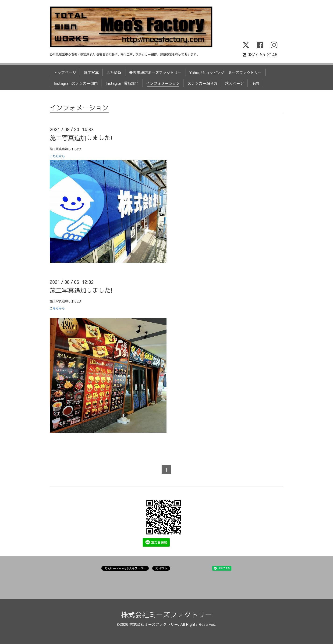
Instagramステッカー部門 (76, 83)
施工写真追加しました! (81, 138)
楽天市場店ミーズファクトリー (155, 72)
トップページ (65, 72)
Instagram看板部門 (122, 83)
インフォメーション (163, 83)
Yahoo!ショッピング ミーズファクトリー (225, 72)
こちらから (57, 156)
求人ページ (234, 83)
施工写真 (91, 72)
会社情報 (114, 72)
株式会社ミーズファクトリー (166, 614)
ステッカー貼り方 (202, 83)
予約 (255, 83)
